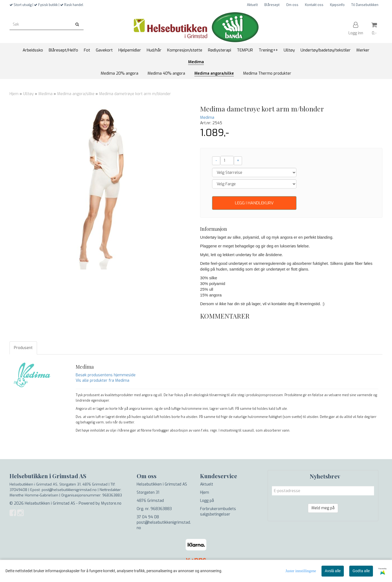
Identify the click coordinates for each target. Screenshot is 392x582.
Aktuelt (252, 5)
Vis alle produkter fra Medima (102, 381)
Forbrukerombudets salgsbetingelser (218, 512)
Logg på (207, 501)
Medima (45, 94)
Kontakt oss (314, 5)
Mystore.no (111, 503)
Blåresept (272, 5)
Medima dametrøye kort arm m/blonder (135, 94)
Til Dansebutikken (365, 5)
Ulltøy (28, 94)
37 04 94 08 (148, 517)
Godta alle (361, 571)
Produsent (23, 348)
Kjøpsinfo (337, 5)
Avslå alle (333, 571)
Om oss (292, 5)
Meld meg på (323, 508)
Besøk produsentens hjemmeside (106, 375)
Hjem (14, 94)
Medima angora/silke (76, 94)
